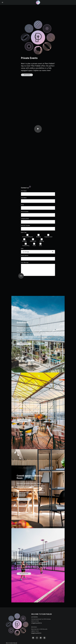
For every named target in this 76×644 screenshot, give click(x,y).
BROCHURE (27, 75)
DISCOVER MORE (24, 344)
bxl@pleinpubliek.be (36, 633)
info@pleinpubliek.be (37, 623)
